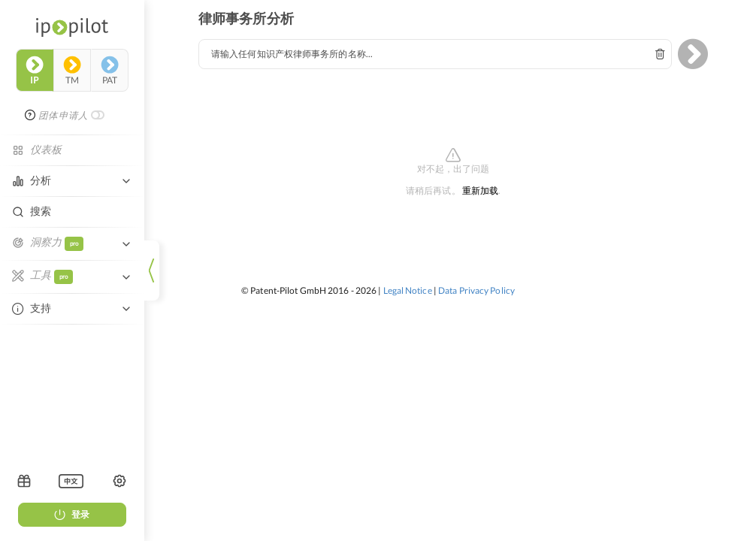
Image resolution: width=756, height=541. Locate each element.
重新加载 (480, 191)
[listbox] (71, 481)
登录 (72, 514)
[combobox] (435, 54)
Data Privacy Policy (476, 290)
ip (35, 71)
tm (72, 71)
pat (110, 71)
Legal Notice (408, 290)
